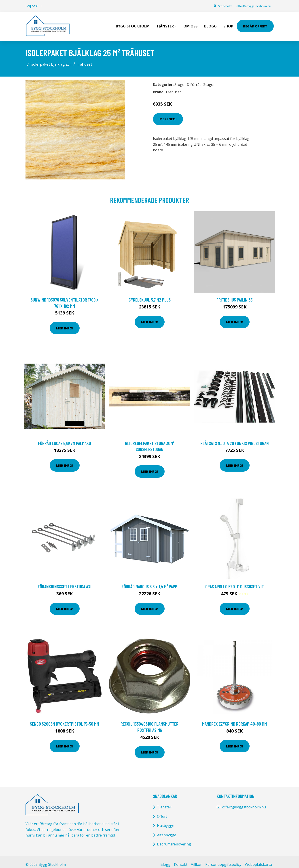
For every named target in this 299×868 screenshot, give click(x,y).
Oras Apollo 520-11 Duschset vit (235, 582)
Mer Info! (168, 114)
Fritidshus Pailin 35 (234, 295)
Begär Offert (255, 24)
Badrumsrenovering (174, 839)
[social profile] (42, 6)
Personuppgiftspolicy (223, 860)
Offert (162, 812)
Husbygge (166, 821)
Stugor (209, 80)
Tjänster (164, 802)
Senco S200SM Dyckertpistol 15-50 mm (65, 719)
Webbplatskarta (258, 860)
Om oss (190, 24)
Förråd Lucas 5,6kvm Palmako (65, 438)
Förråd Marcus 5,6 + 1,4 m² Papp (149, 582)
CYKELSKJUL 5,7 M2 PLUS (150, 295)
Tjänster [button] (165, 24)
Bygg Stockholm (133, 24)
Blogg (210, 24)
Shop (228, 24)
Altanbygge (167, 830)
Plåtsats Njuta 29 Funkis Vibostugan (235, 438)
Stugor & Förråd (188, 80)
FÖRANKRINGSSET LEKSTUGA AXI (65, 582)
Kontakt (181, 860)
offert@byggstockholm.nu (251, 6)
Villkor (196, 860)
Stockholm (220, 6)
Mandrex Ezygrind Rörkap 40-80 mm (234, 719)
